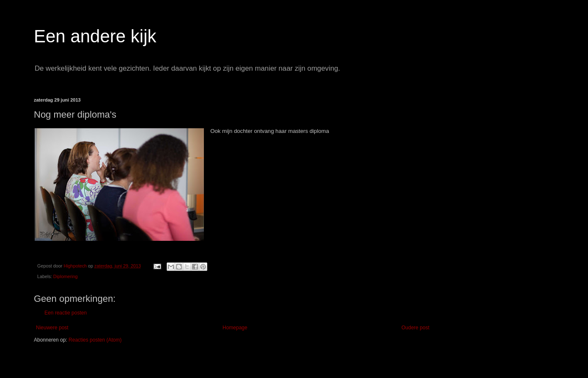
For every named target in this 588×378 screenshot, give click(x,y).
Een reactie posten (66, 313)
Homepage (235, 328)
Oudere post (415, 328)
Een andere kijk (95, 36)
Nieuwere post (52, 328)
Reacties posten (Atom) (95, 340)
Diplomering (66, 276)
